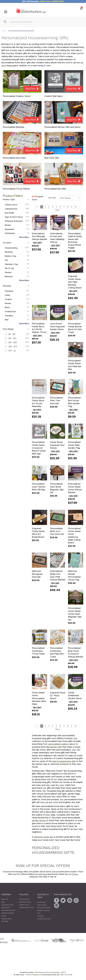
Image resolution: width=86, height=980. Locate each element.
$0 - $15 (12, 334)
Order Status (42, 905)
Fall (17, 260)
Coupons (41, 916)
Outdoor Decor (17, 204)
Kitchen (17, 225)
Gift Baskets (17, 233)
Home (4, 31)
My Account (42, 902)
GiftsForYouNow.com (34, 975)
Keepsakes (17, 229)
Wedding (17, 252)
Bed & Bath (17, 213)
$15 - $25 (12, 338)
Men (17, 319)
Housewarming (17, 248)
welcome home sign (44, 837)
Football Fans (17, 311)
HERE (45, 877)
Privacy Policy (25, 899)
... (80, 207)
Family (17, 295)
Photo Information (44, 908)
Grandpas (17, 315)
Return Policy (24, 905)
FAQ (39, 913)
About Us (5, 899)
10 (76, 207)
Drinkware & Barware (17, 221)
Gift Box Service (43, 910)
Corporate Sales (8, 905)
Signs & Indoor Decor (17, 217)
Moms (17, 307)
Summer (17, 272)
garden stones (39, 821)
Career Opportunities (7, 917)
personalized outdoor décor (62, 744)
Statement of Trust (26, 908)
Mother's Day (17, 256)
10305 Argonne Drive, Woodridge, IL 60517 (50, 972)
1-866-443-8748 (66, 975)
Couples (17, 299)
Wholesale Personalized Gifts (8, 909)
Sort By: (52, 198)
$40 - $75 (13, 346)
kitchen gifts (56, 747)
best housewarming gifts (64, 761)
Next (58, 210)
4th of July (17, 268)
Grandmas (17, 291)
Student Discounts (44, 919)
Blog (3, 902)
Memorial (17, 276)
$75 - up (12, 351)
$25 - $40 (13, 342)
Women (17, 303)
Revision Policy (25, 902)
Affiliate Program (8, 913)
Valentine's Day (17, 264)
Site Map (5, 921)
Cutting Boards (17, 209)
